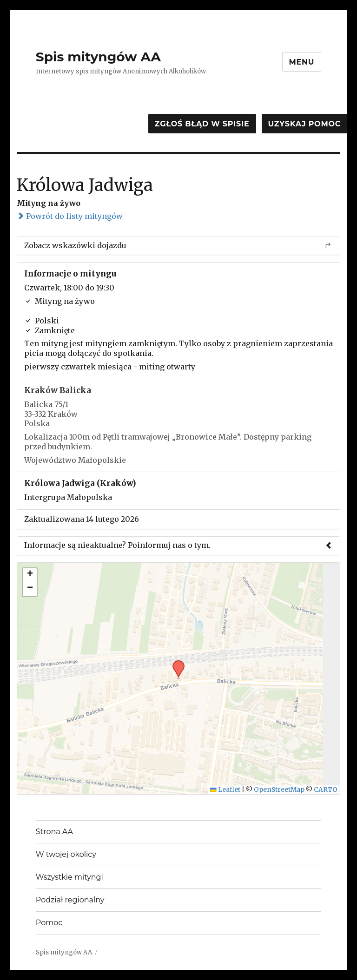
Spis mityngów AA (98, 57)
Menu (302, 62)
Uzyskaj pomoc (304, 124)
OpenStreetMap (279, 790)
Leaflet (225, 790)
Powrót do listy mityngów (70, 216)
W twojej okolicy (66, 854)
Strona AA (54, 832)
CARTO (326, 790)
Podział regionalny (70, 900)
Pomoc (49, 923)
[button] (175, 663)
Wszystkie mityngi (69, 877)
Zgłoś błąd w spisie (202, 124)
